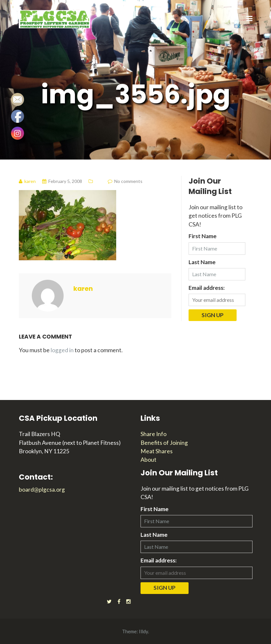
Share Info (154, 434)
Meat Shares (157, 451)
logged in (62, 350)
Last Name (202, 262)
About (148, 460)
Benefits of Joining (164, 443)
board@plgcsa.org (42, 489)
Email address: (207, 288)
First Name (203, 236)
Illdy (143, 631)
